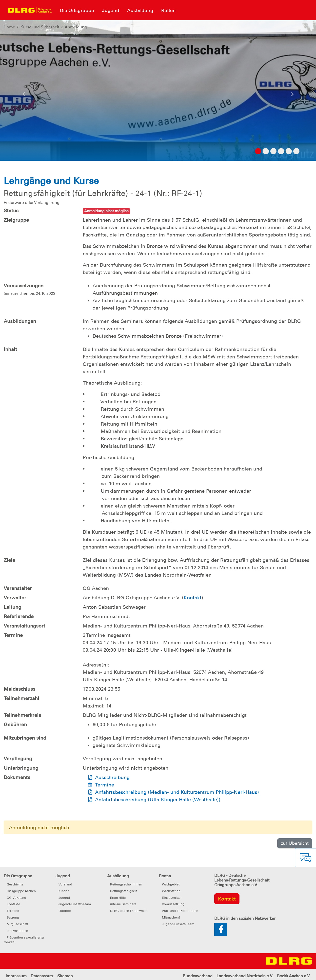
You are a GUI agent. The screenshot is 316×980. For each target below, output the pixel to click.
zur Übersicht (295, 843)
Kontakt (193, 598)
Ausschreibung (112, 777)
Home (9, 27)
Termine (105, 785)
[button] (24, 96)
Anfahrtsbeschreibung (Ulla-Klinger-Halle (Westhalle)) (158, 800)
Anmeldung (76, 27)
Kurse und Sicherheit (40, 27)
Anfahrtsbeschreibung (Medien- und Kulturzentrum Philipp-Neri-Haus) (177, 792)
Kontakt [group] (227, 899)
